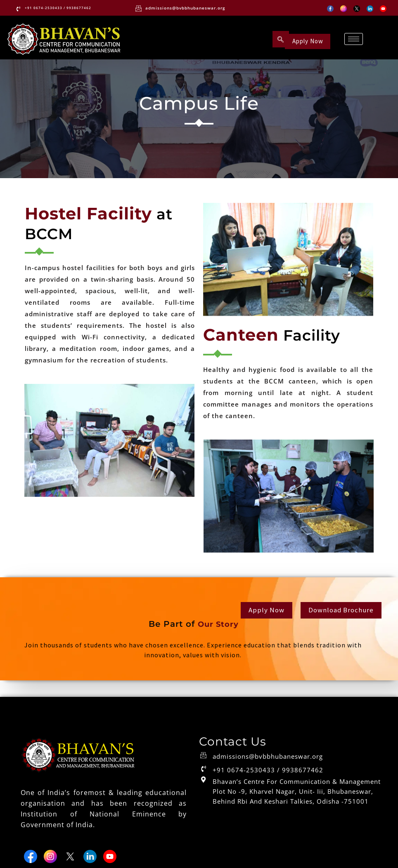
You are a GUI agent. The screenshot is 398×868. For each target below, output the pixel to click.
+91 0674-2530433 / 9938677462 (268, 775)
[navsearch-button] (280, 40)
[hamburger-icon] (353, 39)
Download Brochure (339, 613)
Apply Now (309, 40)
